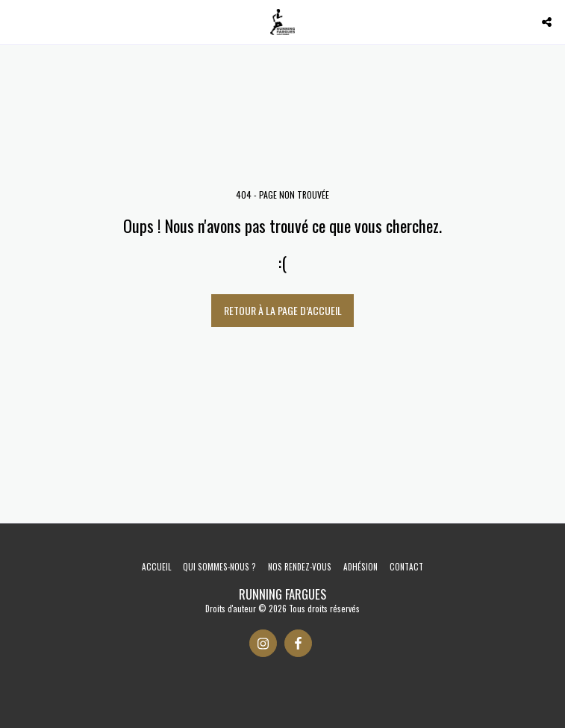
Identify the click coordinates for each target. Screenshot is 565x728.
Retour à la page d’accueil (283, 310)
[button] (16, 22)
